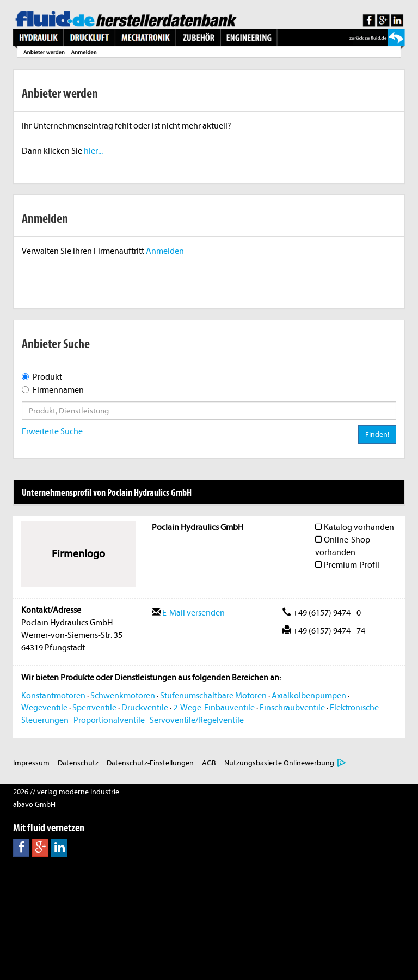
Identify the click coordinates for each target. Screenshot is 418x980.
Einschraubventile (292, 708)
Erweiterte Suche (52, 431)
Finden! (377, 434)
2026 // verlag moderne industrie (66, 792)
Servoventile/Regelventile (197, 720)
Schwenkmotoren (123, 696)
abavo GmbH (34, 804)
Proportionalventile (109, 720)
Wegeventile (44, 708)
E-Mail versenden (188, 613)
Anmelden (165, 251)
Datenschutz (78, 763)
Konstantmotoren (53, 696)
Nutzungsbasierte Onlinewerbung (279, 763)
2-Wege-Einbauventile (214, 708)
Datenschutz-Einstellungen (150, 763)
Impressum (31, 763)
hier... (93, 151)
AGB (209, 763)
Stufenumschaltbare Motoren (213, 696)
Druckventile (145, 708)
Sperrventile (94, 708)
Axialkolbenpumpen (309, 696)
